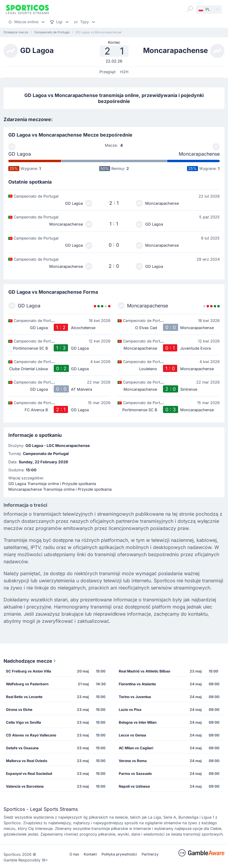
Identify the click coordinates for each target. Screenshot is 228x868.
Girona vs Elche (19, 710)
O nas (74, 854)
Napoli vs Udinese (134, 786)
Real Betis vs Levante (24, 697)
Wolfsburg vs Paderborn (27, 684)
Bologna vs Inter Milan (138, 722)
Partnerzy (150, 854)
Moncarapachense (199, 154)
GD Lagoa (20, 154)
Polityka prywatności (119, 854)
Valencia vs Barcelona (25, 786)
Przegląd (107, 72)
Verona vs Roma (133, 761)
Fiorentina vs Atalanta (137, 684)
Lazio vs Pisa (130, 710)
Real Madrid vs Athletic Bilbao (144, 671)
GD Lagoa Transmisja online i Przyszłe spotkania (52, 484)
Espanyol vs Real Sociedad (29, 774)
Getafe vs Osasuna (22, 748)
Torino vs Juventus (135, 697)
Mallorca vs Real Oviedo (27, 761)
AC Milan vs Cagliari (136, 748)
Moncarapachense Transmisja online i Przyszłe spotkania (60, 489)
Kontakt (90, 854)
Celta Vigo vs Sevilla (23, 722)
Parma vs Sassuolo (135, 774)
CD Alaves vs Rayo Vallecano (31, 735)
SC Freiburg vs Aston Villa (28, 671)
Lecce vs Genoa (132, 735)
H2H (124, 72)
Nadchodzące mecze (30, 661)
